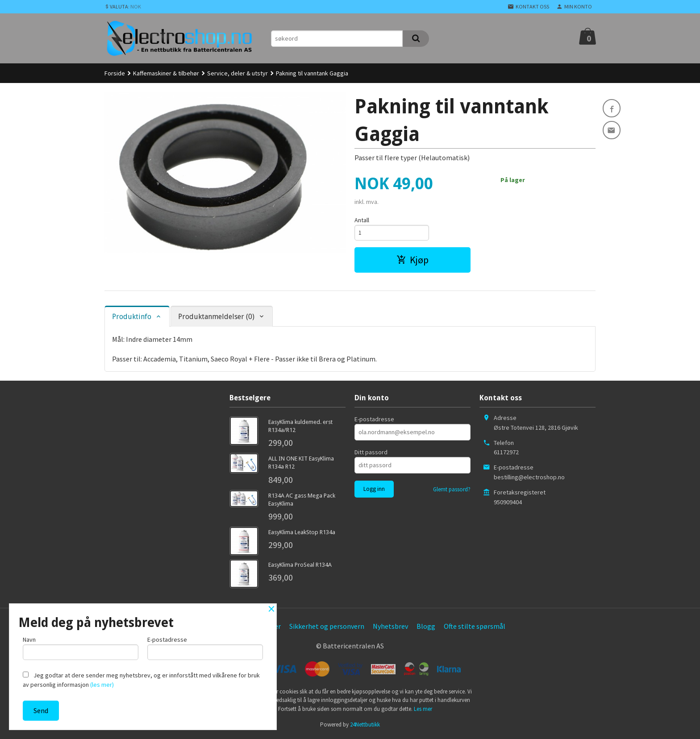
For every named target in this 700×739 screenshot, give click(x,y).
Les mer (423, 710)
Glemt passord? (452, 491)
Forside (115, 73)
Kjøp (412, 261)
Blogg (426, 627)
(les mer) (102, 685)
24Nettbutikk (365, 726)
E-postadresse (374, 420)
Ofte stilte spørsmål (475, 627)
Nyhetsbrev (390, 627)
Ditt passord (371, 453)
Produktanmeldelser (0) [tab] (216, 318)
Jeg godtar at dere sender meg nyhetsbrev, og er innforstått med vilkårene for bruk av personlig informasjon (141, 680)
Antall (362, 220)
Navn (81, 647)
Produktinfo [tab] (132, 318)
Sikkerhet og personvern (327, 627)
